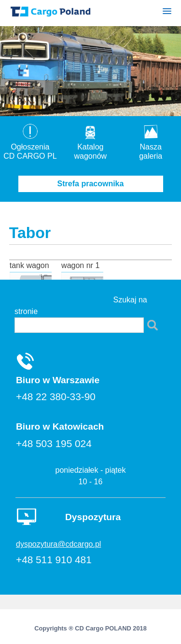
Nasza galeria (151, 147)
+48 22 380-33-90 (56, 397)
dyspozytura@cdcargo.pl (58, 544)
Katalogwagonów (91, 147)
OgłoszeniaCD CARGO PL (30, 147)
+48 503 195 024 (54, 443)
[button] (167, 13)
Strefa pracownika (91, 184)
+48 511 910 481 (54, 560)
